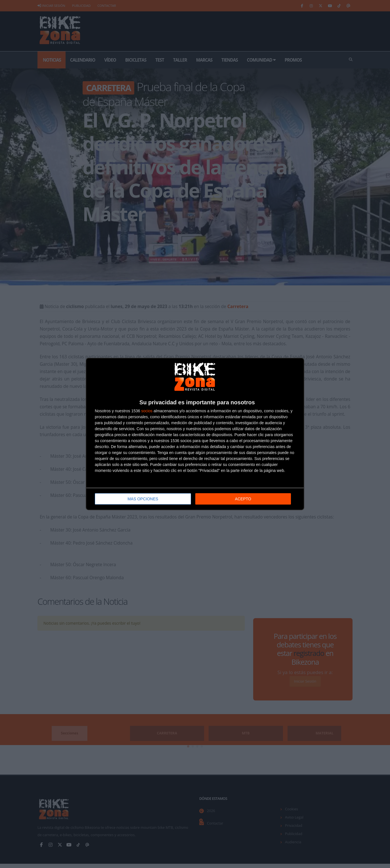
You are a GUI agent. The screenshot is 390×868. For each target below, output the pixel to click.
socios (147, 411)
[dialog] (195, 434)
